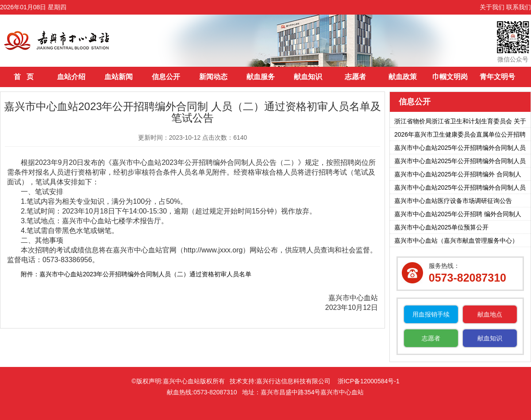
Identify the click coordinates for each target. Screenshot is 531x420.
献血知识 (308, 77)
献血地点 (490, 314)
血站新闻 (119, 77)
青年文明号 (497, 77)
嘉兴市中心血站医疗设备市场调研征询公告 (453, 201)
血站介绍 (71, 77)
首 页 (24, 77)
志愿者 (355, 77)
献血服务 (261, 77)
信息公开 (166, 77)
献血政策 (403, 77)
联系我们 (519, 7)
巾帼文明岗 (450, 77)
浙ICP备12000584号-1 (369, 381)
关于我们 (492, 7)
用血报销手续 (431, 314)
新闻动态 (213, 77)
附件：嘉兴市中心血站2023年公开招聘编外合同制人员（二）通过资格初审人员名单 (136, 274)
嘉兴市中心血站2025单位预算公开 (441, 227)
